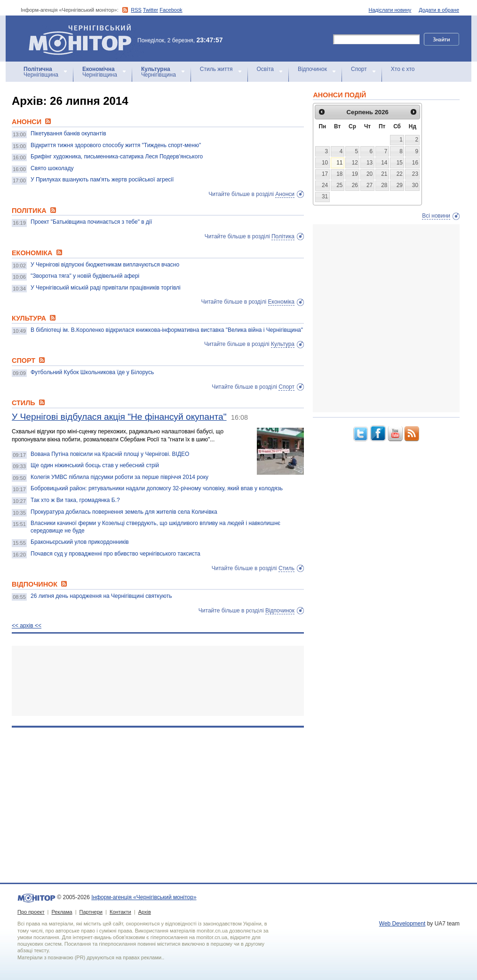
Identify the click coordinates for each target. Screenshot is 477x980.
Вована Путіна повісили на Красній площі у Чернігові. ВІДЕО (110, 454)
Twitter (151, 10)
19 (355, 174)
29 (400, 185)
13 (370, 163)
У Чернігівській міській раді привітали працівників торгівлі (106, 288)
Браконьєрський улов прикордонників (80, 542)
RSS (136, 10)
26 (355, 185)
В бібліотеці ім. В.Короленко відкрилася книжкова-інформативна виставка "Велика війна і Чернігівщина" (167, 330)
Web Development (402, 924)
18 (339, 174)
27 (370, 185)
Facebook (171, 10)
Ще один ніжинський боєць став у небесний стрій (95, 465)
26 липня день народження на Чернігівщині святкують (101, 596)
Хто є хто (403, 69)
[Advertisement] (158, 681)
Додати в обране (439, 10)
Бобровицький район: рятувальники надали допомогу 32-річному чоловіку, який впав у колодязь (157, 488)
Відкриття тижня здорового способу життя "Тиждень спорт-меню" (116, 145)
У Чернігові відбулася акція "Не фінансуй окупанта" (119, 417)
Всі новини (436, 216)
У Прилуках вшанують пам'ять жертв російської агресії (102, 180)
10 (325, 163)
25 (339, 185)
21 (384, 174)
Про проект (31, 912)
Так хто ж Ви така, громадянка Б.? (75, 500)
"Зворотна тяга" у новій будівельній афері (85, 276)
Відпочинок (312, 69)
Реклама (62, 912)
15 (400, 163)
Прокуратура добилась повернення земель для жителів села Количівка (124, 512)
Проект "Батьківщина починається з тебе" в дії (91, 222)
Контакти (120, 912)
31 (325, 196)
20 (370, 174)
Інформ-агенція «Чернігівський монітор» (83, 39)
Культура (283, 344)
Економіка (281, 302)
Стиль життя (216, 69)
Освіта (265, 69)
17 (325, 174)
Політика (283, 236)
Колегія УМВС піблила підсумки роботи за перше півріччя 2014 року (119, 477)
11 (339, 163)
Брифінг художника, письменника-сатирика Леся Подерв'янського (117, 157)
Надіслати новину (390, 10)
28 (384, 185)
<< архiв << (27, 626)
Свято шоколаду (52, 168)
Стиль (286, 568)
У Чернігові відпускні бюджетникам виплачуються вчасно (105, 265)
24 (325, 185)
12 (355, 163)
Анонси (285, 194)
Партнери (91, 912)
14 (384, 163)
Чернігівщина (41, 72)
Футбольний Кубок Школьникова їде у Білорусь (92, 372)
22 (400, 174)
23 (415, 174)
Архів (145, 912)
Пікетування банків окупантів (68, 133)
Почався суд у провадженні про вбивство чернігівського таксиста (115, 554)
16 (415, 163)
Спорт (359, 69)
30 (415, 185)
